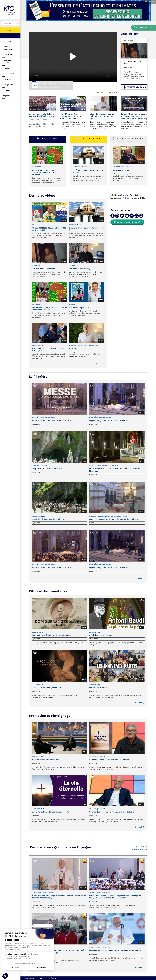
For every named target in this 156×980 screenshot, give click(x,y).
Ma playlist (7, 96)
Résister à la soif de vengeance (82, 269)
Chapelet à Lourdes (40, 466)
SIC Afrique (37, 167)
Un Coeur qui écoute (97, 756)
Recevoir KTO (8, 55)
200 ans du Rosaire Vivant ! (132, 63)
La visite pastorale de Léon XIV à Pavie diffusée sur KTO (42, 115)
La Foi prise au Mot (39, 809)
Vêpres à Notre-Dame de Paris (101, 417)
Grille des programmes (8, 48)
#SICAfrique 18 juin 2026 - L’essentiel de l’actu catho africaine (44, 172)
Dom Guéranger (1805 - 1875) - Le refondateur (52, 635)
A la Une (72, 305)
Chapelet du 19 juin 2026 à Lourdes (47, 469)
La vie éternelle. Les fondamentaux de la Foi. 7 (52, 812)
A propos (6, 90)
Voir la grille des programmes (107, 92)
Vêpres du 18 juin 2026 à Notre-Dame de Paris (109, 567)
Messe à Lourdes (39, 516)
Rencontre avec (38, 756)
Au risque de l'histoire (123, 167)
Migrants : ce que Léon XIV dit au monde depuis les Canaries (115, 950)
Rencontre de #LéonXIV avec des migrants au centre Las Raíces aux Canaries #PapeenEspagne (59, 951)
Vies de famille (38, 345)
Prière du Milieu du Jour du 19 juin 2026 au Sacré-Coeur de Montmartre (114, 470)
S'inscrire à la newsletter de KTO (127, 222)
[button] (103, 364)
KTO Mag (6, 68)
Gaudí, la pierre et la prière (101, 635)
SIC (33, 225)
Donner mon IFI (8, 74)
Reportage (128, 40)
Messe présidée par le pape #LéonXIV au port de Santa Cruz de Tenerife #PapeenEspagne (59, 897)
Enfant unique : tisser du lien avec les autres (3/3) (48, 350)
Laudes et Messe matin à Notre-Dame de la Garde (108, 516)
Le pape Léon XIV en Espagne (42, 893)
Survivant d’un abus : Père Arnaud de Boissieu (109, 760)
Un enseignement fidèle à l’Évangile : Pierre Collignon (112, 812)
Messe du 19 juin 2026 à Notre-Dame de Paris (51, 420)
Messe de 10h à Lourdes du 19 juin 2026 (49, 519)
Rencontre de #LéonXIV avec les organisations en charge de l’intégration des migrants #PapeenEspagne (115, 897)
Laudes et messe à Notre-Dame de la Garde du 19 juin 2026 (115, 519)
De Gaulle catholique (123, 170)
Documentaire (37, 632)
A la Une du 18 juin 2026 (79, 308)
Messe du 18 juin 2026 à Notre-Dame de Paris (51, 567)
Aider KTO (7, 79)
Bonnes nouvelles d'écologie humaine (84, 345)
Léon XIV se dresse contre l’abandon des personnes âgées (102, 116)
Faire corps (74, 349)
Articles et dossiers (7, 62)
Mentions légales (50, 978)
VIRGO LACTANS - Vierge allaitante (47, 688)
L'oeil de (72, 266)
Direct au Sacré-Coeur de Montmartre (105, 466)
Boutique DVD (8, 85)
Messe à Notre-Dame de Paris (43, 417)
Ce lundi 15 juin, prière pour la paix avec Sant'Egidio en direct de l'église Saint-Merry (134, 116)
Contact (39, 978)
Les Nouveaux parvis (98, 688)
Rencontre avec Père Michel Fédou (46, 760)
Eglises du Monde (80, 167)
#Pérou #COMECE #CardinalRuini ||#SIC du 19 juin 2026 (49, 229)
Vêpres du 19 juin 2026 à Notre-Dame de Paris (109, 420)
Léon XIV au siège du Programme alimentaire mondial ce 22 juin (70, 116)
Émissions (7, 41)
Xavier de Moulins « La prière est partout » (54, 84)
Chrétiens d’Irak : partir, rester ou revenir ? (88, 171)
